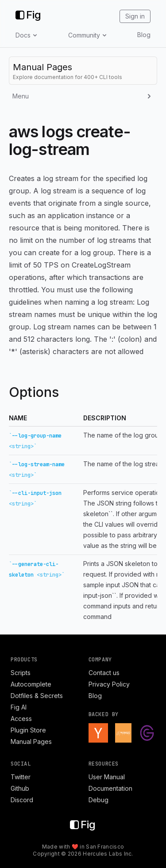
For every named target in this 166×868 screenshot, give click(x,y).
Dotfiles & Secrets (37, 696)
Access (21, 719)
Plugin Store (28, 730)
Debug (98, 800)
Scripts (21, 673)
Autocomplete (31, 684)
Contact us (104, 673)
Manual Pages (31, 742)
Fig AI (19, 707)
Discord (22, 800)
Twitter (21, 777)
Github (20, 788)
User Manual (107, 777)
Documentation (110, 788)
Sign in (135, 16)
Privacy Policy (109, 684)
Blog (144, 35)
